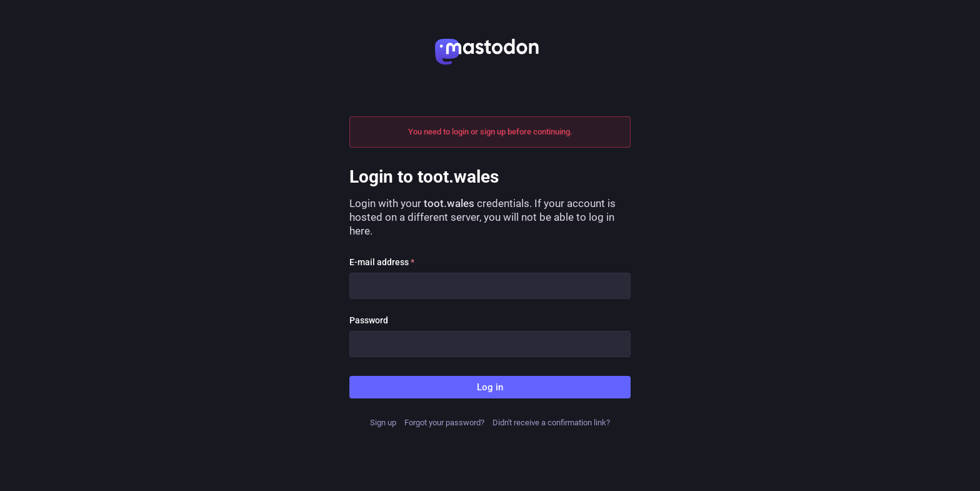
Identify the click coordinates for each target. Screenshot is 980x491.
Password (369, 320)
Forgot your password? (444, 423)
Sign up (383, 423)
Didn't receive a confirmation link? (551, 423)
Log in (490, 387)
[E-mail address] (490, 286)
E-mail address (382, 262)
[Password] (490, 344)
